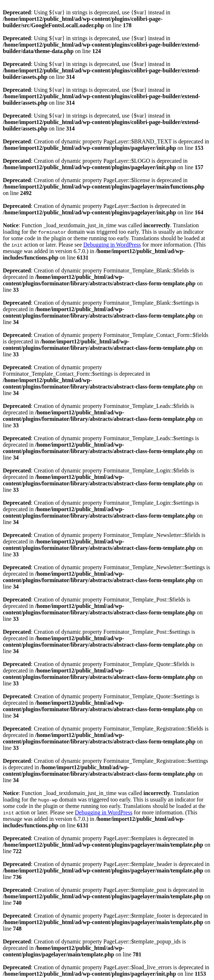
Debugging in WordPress (112, 245)
